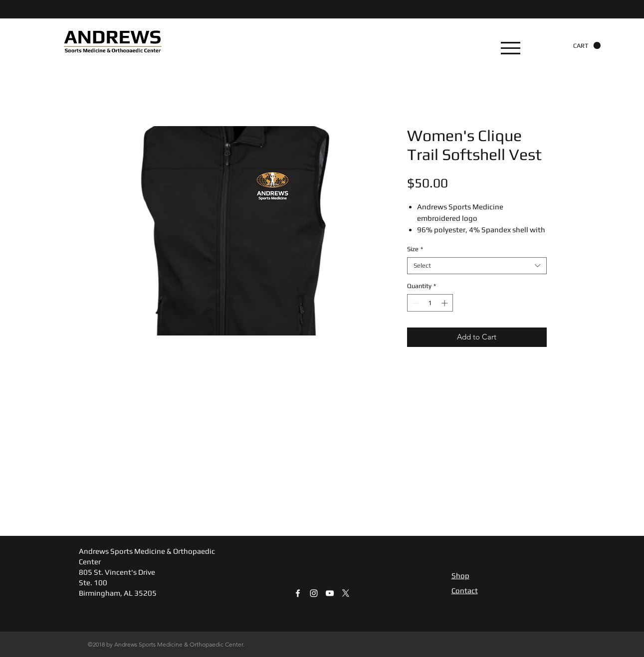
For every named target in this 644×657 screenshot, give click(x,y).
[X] (346, 593)
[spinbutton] (430, 303)
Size (415, 249)
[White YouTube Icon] (330, 593)
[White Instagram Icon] (314, 593)
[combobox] (477, 266)
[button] (511, 48)
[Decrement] (415, 303)
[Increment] (445, 303)
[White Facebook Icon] (298, 593)
